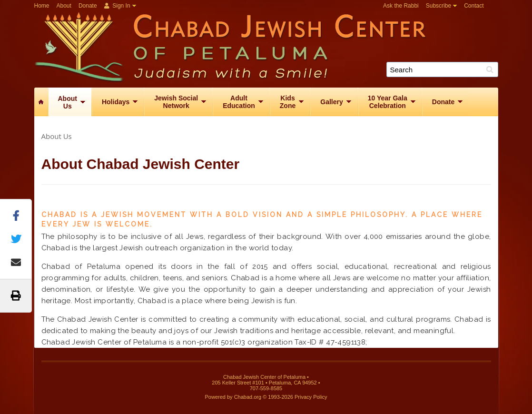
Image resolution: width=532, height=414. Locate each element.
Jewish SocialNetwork (176, 102)
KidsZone (288, 102)
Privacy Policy (311, 397)
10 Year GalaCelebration (388, 102)
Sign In (117, 6)
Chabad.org (248, 397)
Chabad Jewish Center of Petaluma (270, 46)
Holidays (116, 102)
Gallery (331, 102)
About (64, 6)
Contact (474, 6)
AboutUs (68, 102)
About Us (57, 136)
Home (42, 6)
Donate (88, 6)
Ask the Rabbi (401, 6)
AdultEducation (239, 102)
